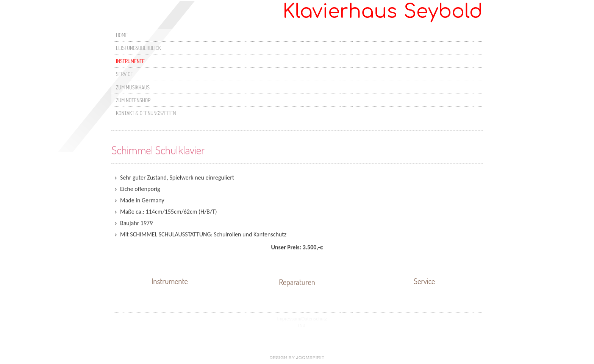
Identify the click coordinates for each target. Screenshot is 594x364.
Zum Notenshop (133, 100)
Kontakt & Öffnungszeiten (146, 113)
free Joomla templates (297, 358)
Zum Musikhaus (133, 87)
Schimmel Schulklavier (158, 149)
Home (122, 35)
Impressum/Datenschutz (302, 319)
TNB (301, 326)
